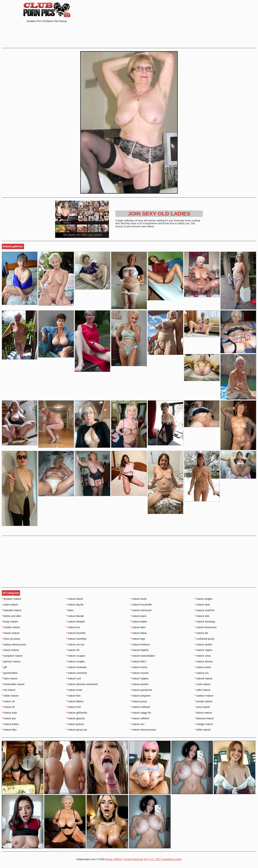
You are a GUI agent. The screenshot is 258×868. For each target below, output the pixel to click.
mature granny (75, 724)
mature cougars (76, 656)
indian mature (10, 696)
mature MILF (138, 661)
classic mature (11, 633)
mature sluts (202, 605)
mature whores (204, 661)
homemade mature (13, 684)
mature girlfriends (77, 713)
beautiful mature (12, 610)
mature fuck (73, 707)
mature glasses (75, 718)
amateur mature (11, 599)
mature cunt (74, 678)
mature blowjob (75, 622)
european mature (12, 656)
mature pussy (139, 701)
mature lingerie (140, 650)
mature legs (138, 639)
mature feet (73, 696)
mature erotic (74, 690)
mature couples (76, 661)
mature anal (9, 713)
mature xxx (202, 673)
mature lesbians (140, 644)
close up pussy (11, 639)
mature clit (73, 650)
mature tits (201, 633)
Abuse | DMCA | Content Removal (124, 859)
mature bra (73, 627)
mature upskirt (203, 644)
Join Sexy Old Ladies (159, 214)
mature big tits (75, 605)
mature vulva (203, 656)
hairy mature (10, 678)
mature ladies (139, 622)
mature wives (203, 667)
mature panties (140, 684)
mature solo (202, 616)
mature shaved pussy (143, 730)
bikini (70, 610)
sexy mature (202, 707)
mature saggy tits (141, 713)
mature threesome (206, 627)
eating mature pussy (14, 644)
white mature (203, 730)
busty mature (10, 622)
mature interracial (141, 610)
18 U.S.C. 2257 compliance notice (163, 859)
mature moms (139, 667)
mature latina (138, 633)
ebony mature (10, 650)
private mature (203, 701)
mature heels (138, 599)
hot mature (9, 690)
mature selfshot (140, 718)
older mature (202, 690)
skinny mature (203, 713)
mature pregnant (140, 696)
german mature (11, 661)
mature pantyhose (141, 690)
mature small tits (205, 610)
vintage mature (204, 724)
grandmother (10, 673)
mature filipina (75, 701)
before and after (11, 616)
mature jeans (138, 616)
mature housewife (141, 605)
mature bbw (9, 730)
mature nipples (139, 678)
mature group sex (77, 730)
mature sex (138, 724)
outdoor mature (204, 696)
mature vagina (203, 650)
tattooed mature (204, 718)
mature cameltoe (76, 639)
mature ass (9, 718)
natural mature (204, 678)
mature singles (204, 599)
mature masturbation (143, 656)
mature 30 (8, 701)
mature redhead (140, 707)
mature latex (138, 627)
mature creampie (76, 667)
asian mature (10, 605)
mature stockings (205, 622)
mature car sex (75, 644)
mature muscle (139, 673)
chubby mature (11, 627)
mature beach (75, 599)
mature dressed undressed (82, 684)
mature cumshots (77, 673)
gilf (4, 667)
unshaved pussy (205, 639)
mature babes (10, 724)
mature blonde (75, 616)
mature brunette (76, 633)
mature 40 (8, 707)
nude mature (202, 684)
